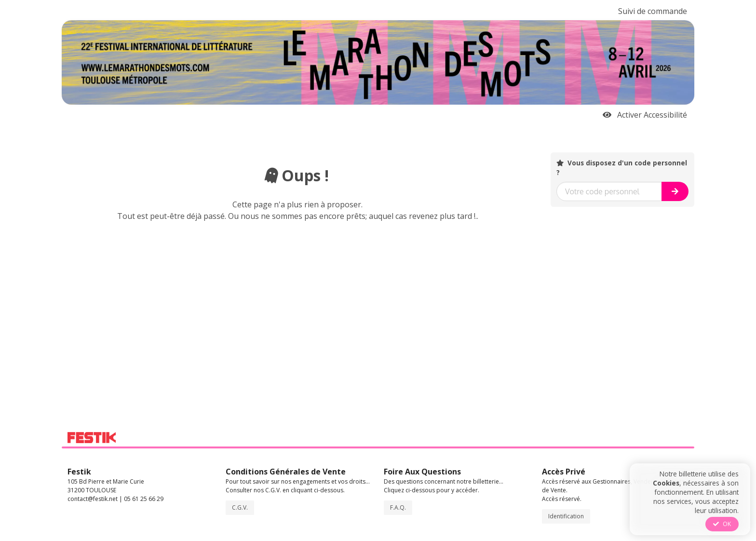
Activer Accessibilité (645, 115)
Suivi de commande (653, 11)
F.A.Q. (398, 507)
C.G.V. (240, 507)
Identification (566, 516)
